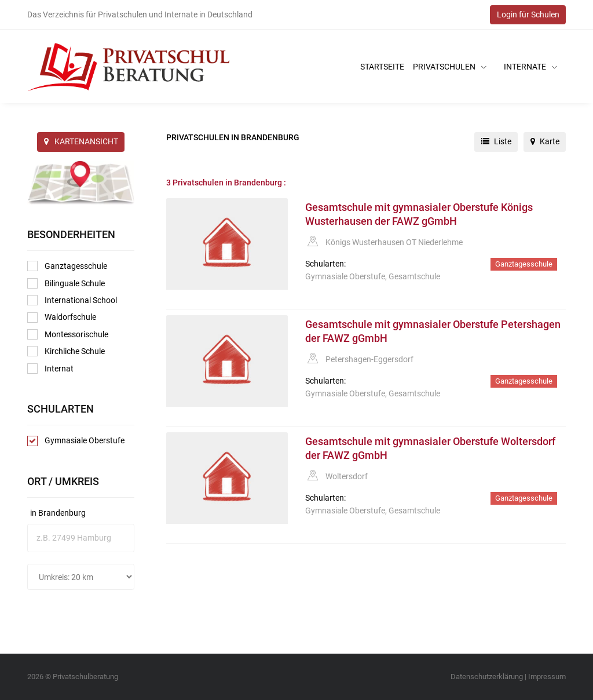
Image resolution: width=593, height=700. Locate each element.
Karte (545, 141)
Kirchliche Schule (66, 351)
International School (72, 300)
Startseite (382, 67)
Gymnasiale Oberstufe (76, 441)
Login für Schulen (528, 14)
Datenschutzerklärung (487, 677)
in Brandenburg (58, 513)
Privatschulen (450, 67)
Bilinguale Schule (66, 283)
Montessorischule (68, 334)
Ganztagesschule (67, 266)
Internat (50, 369)
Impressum (547, 677)
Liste (496, 141)
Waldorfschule (62, 318)
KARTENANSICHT (81, 141)
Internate (530, 67)
